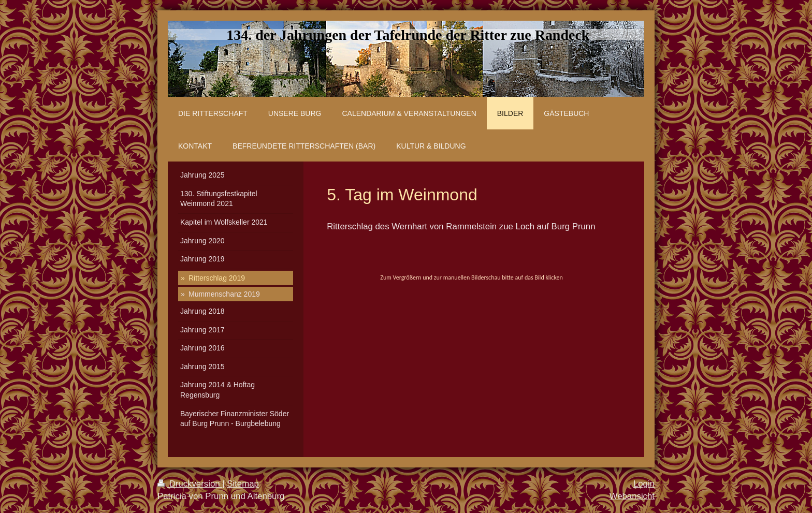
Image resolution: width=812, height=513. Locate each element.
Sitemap (243, 484)
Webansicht (632, 496)
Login (644, 484)
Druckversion (190, 484)
